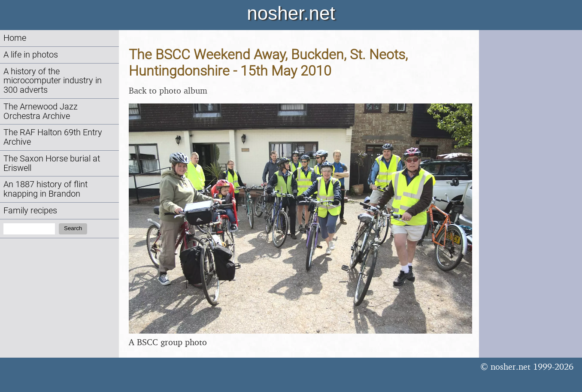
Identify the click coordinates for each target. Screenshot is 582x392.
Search (73, 228)
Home (15, 38)
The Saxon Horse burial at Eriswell (52, 163)
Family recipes (30, 211)
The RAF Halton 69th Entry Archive (53, 137)
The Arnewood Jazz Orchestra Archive (41, 111)
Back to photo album (168, 90)
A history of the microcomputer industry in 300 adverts (53, 81)
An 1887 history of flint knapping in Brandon (45, 189)
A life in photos (31, 55)
